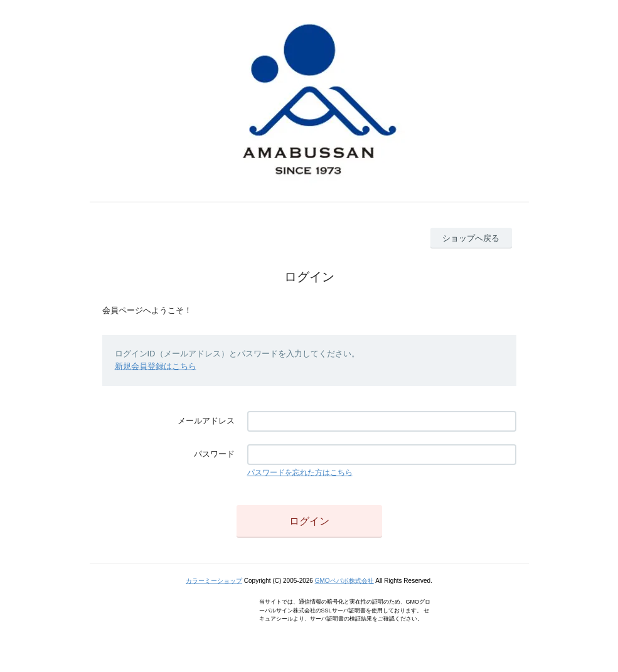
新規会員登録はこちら (156, 366)
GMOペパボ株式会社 (344, 581)
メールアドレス (206, 421)
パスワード (214, 454)
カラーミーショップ (214, 581)
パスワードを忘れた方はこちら (300, 472)
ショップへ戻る (471, 238)
